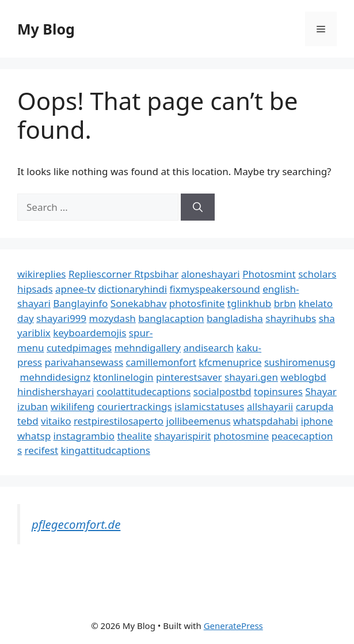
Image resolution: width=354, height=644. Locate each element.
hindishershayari (56, 391)
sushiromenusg (300, 362)
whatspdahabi (266, 421)
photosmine (241, 436)
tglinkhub (249, 303)
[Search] (198, 207)
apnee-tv (75, 289)
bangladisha (235, 318)
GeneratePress (233, 626)
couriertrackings (135, 406)
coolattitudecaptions (144, 391)
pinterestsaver (189, 377)
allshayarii (270, 406)
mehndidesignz (55, 377)
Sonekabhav (138, 303)
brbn (285, 303)
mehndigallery (148, 348)
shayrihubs (291, 318)
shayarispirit (182, 436)
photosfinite (197, 303)
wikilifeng (73, 406)
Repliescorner (101, 274)
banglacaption (171, 318)
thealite (134, 436)
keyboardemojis (90, 333)
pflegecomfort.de (76, 524)
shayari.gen (251, 377)
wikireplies (41, 274)
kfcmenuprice (230, 362)
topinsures (278, 391)
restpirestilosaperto (119, 421)
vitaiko (56, 421)
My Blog (46, 29)
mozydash (113, 318)
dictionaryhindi (132, 289)
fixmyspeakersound (215, 289)
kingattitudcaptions (106, 450)
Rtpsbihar (156, 274)
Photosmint (269, 274)
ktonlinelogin (123, 377)
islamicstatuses (209, 406)
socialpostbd (222, 391)
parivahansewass (84, 362)
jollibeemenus (199, 421)
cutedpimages (79, 348)
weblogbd (303, 377)
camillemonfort (161, 362)
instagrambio (84, 436)
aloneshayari (211, 274)
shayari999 (61, 318)
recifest (42, 450)
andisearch (208, 348)
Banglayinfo (80, 303)
